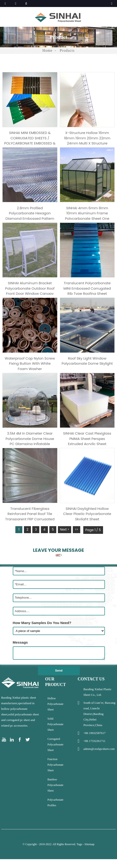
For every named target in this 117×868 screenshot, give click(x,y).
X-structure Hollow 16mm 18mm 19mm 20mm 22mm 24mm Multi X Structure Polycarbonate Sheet (87, 137)
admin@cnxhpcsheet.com (99, 760)
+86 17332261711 (95, 752)
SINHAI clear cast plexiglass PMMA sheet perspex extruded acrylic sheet (87, 445)
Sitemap (89, 855)
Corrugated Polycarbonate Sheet (55, 756)
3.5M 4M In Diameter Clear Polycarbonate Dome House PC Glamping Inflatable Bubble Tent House (30, 445)
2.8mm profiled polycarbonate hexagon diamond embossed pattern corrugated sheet (30, 214)
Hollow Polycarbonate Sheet (55, 715)
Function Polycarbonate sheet (55, 776)
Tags (79, 855)
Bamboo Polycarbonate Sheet (55, 796)
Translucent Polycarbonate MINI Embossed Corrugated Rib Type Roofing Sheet (87, 291)
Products (67, 50)
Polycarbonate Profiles (55, 814)
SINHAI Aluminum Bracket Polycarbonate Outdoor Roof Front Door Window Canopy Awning (30, 291)
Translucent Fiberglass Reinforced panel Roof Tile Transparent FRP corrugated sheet (30, 522)
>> (80, 541)
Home (47, 50)
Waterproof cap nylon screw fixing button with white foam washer (30, 368)
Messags (20, 653)
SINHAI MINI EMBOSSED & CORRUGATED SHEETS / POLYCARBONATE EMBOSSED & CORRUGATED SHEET (30, 137)
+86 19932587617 (95, 744)
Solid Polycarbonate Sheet (55, 735)
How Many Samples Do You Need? (42, 634)
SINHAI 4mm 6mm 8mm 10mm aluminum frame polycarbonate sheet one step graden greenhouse (87, 214)
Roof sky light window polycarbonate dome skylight (87, 368)
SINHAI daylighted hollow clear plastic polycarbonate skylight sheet (87, 522)
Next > (67, 541)
